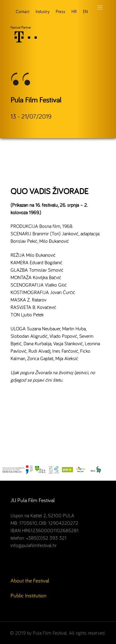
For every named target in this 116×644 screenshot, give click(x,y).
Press (60, 11)
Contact (23, 11)
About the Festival (30, 581)
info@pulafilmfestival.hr (34, 545)
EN (85, 11)
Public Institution (28, 595)
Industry (43, 11)
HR (74, 11)
